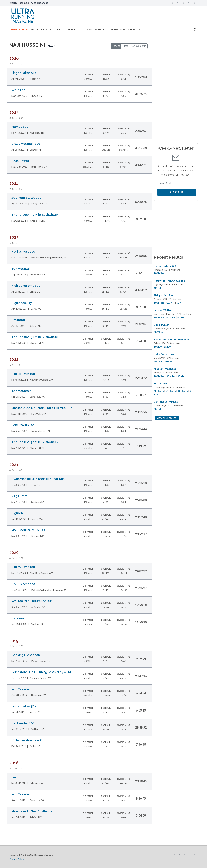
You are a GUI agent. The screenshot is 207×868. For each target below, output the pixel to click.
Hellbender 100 (23, 723)
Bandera (18, 618)
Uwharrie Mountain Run (28, 740)
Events (13, 3)
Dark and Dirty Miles (166, 402)
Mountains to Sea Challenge (32, 811)
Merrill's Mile (162, 384)
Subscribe (176, 192)
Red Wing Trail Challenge (169, 281)
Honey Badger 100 (165, 266)
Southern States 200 (26, 198)
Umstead (18, 320)
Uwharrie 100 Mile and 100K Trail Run (38, 479)
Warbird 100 (20, 90)
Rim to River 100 (23, 374)
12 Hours (183, 391)
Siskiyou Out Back (164, 295)
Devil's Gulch (162, 325)
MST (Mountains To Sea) (29, 530)
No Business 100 (23, 252)
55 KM (168, 347)
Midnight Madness (165, 369)
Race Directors (40, 3)
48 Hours (159, 391)
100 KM (170, 303)
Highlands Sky (22, 303)
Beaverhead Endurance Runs (171, 340)
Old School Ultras (82, 30)
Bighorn (17, 513)
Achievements (138, 46)
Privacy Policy (17, 859)
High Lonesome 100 (26, 286)
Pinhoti (16, 777)
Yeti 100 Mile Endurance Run (32, 601)
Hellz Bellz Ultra (164, 354)
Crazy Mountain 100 (26, 144)
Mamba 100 (20, 127)
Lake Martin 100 (23, 425)
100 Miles (159, 273)
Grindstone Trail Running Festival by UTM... (42, 672)
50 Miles (171, 317)
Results (24, 3)
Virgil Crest (19, 496)
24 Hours (171, 391)
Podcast (59, 30)
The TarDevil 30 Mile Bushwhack (35, 215)
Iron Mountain (21, 269)
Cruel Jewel (20, 161)
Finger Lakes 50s (24, 73)
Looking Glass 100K (26, 655)
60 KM (157, 288)
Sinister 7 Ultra (163, 310)
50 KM (180, 303)
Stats (125, 46)
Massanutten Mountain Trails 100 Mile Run (42, 408)
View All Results (167, 418)
